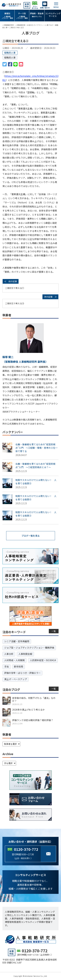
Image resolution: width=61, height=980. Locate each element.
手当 (7, 667)
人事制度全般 (25, 654)
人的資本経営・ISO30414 (43, 660)
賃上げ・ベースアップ (16, 679)
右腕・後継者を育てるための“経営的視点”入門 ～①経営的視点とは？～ (35, 465)
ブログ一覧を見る (31, 536)
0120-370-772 (26, 849)
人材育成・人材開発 (14, 660)
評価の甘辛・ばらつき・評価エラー (22, 673)
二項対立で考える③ (15, 303)
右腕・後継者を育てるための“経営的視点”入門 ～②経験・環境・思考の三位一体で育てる (37, 448)
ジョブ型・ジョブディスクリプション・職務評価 (29, 648)
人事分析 (9, 654)
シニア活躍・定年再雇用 (17, 641)
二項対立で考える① (15, 288)
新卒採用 (19, 667)
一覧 (54, 631)
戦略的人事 (10, 57)
